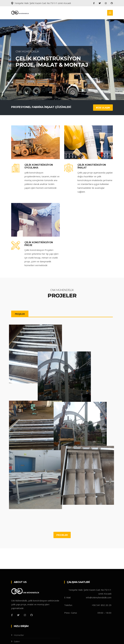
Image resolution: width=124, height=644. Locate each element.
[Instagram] (25, 591)
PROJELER (20, 314)
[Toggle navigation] (110, 13)
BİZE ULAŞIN (103, 108)
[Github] (32, 591)
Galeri (17, 618)
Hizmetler (19, 611)
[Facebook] (12, 591)
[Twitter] (18, 591)
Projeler (18, 624)
